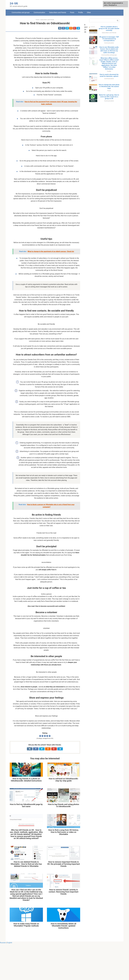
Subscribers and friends (58, 12)
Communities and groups (21, 12)
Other (89, 12)
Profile (81, 12)
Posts (72, 12)
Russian (3, 979)
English (9, 979)
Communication (39, 12)
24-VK (14, 3)
